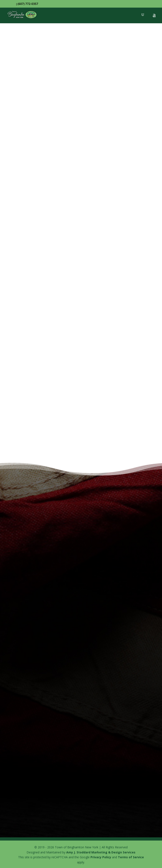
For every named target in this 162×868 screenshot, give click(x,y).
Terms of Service (131, 857)
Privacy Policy (101, 857)
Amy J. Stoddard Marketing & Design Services (101, 852)
